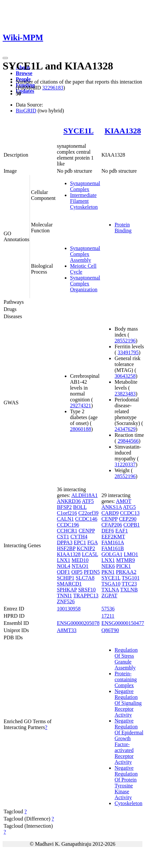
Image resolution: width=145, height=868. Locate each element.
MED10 (80, 560)
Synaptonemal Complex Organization (85, 284)
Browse (24, 73)
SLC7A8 (85, 578)
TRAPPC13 (86, 596)
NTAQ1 (80, 566)
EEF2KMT (113, 537)
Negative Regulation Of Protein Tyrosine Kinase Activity (126, 783)
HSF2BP (66, 548)
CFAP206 (112, 525)
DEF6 (108, 531)
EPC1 (80, 542)
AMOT (123, 501)
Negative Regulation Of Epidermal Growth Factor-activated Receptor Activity (129, 741)
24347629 (125, 429)
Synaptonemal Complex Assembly (85, 254)
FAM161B (112, 548)
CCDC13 (130, 513)
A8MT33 (67, 630)
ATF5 (88, 501)
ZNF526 (66, 601)
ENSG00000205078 (78, 623)
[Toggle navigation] (5, 58)
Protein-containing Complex (126, 679)
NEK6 (108, 566)
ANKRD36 (69, 501)
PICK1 (123, 566)
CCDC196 (68, 525)
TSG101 (131, 578)
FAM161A (112, 542)
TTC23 (129, 584)
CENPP (87, 531)
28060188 (81, 429)
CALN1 (65, 519)
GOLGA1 (112, 554)
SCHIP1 (66, 578)
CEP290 (128, 519)
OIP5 (77, 572)
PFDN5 (92, 572)
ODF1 (63, 572)
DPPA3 (65, 542)
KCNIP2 (86, 548)
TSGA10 (111, 584)
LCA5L (90, 554)
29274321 (81, 405)
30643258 (125, 376)
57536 (108, 609)
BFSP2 (64, 507)
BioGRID (26, 111)
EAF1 (122, 531)
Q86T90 (110, 630)
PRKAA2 (126, 572)
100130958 (69, 609)
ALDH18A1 (85, 495)
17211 (108, 616)
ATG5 (129, 507)
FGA (93, 542)
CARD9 (110, 513)
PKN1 (108, 572)
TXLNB (129, 590)
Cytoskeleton (128, 803)
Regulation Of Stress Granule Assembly (126, 659)
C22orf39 (88, 513)
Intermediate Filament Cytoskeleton (84, 201)
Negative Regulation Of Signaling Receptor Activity (128, 703)
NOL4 (64, 566)
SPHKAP (67, 590)
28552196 (125, 341)
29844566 (128, 441)
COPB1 (132, 525)
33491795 (128, 352)
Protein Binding (123, 228)
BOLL (80, 507)
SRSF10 (87, 590)
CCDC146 (86, 519)
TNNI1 (64, 596)
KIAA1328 (123, 131)
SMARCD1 (69, 584)
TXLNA (110, 590)
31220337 (125, 464)
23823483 (125, 394)
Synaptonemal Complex (85, 186)
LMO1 (131, 554)
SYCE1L (79, 131)
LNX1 (64, 560)
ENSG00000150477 (123, 623)
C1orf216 (67, 513)
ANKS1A (111, 507)
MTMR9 (125, 560)
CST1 (63, 537)
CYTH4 (79, 537)
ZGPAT (109, 596)
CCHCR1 (67, 531)
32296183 (53, 88)
